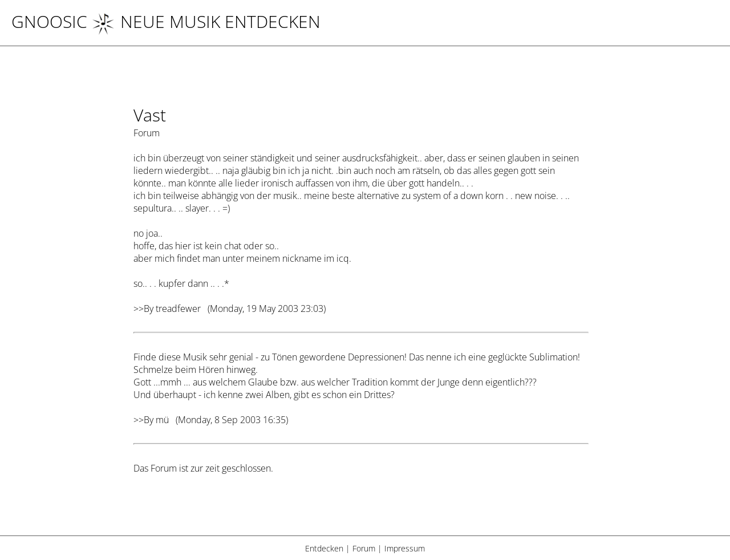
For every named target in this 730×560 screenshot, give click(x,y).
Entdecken (324, 548)
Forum (364, 548)
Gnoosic (49, 21)
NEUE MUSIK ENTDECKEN (206, 21)
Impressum (405, 548)
